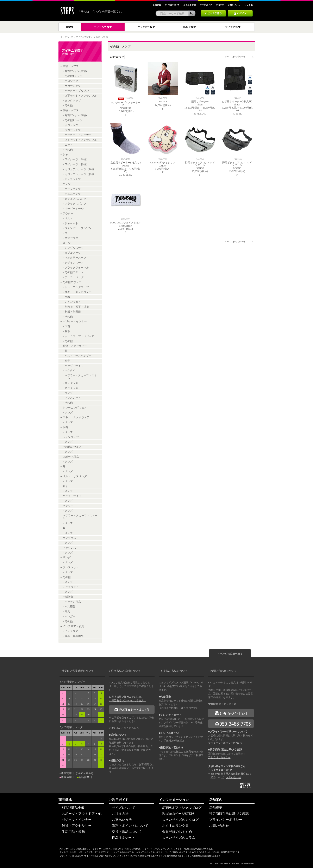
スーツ (67, 243)
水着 (67, 297)
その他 (69, 105)
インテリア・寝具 (73, 626)
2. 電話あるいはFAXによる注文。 (128, 700)
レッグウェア (71, 587)
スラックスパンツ (75, 204)
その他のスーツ (74, 272)
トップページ (67, 37)
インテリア (71, 631)
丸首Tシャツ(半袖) (76, 71)
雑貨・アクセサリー (75, 346)
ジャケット (71, 223)
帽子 (67, 361)
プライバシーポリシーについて (226, 743)
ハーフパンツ (73, 189)
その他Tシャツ (74, 76)
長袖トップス (71, 110)
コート (69, 233)
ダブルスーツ (73, 253)
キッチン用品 (73, 602)
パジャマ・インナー (75, 321)
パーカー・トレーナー (78, 135)
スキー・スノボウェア (78, 292)
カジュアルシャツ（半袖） (81, 169)
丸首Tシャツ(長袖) (76, 115)
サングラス (71, 383)
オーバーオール (74, 209)
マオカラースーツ (75, 258)
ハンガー (70, 616)
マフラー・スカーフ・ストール (81, 377)
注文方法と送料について (126, 671)
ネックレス (71, 388)
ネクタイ (70, 371)
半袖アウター (73, 238)
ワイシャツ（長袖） (77, 164)
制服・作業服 (73, 312)
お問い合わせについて (224, 671)
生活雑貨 (68, 597)
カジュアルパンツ (75, 199)
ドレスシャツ (73, 179)
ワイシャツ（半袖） (77, 159)
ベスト (69, 218)
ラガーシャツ (73, 86)
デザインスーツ (74, 263)
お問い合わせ (234, 777)
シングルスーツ (74, 248)
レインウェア (73, 302)
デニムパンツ (73, 194)
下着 (67, 326)
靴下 (67, 331)
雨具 (67, 612)
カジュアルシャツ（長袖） (81, 174)
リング (69, 393)
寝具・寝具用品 (74, 636)
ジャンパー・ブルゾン (78, 228)
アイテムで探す (83, 37)
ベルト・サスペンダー (78, 356)
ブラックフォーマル (77, 268)
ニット (69, 145)
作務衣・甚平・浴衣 (77, 307)
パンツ (67, 184)
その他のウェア (72, 282)
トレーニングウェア (77, 287)
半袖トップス (71, 66)
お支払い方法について (174, 671)
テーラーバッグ (74, 277)
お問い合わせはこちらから (124, 728)
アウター (68, 214)
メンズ (69, 413)
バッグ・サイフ (74, 366)
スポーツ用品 (71, 457)
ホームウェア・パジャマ (79, 336)
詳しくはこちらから (219, 757)
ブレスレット (73, 398)
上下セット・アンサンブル (81, 96)
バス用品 (70, 607)
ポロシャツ (71, 81)
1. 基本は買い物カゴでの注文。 (126, 697)
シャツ (67, 155)
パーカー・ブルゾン (77, 91)
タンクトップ (73, 101)
